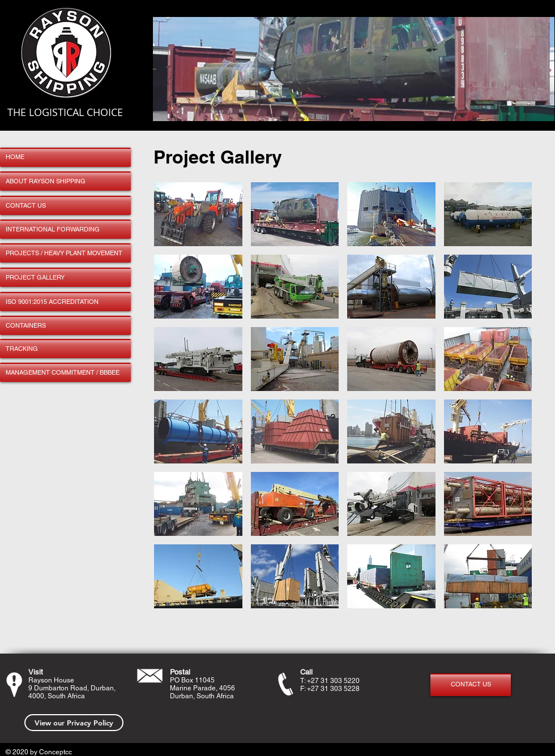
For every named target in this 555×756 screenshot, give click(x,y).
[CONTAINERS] (65, 325)
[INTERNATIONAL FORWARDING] (65, 229)
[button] (198, 214)
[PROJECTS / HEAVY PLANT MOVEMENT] (65, 253)
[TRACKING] (65, 349)
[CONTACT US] (65, 205)
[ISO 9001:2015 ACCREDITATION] (65, 302)
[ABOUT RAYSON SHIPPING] (65, 181)
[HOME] (65, 157)
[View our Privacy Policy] (74, 723)
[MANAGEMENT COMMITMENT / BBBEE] (65, 372)
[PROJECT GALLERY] (65, 277)
